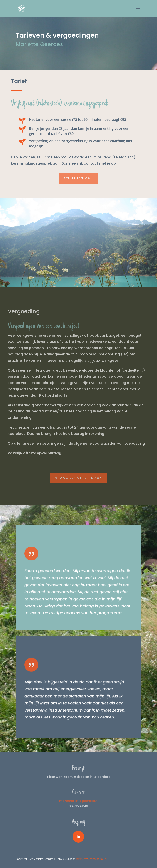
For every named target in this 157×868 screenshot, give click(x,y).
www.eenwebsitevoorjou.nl (91, 859)
